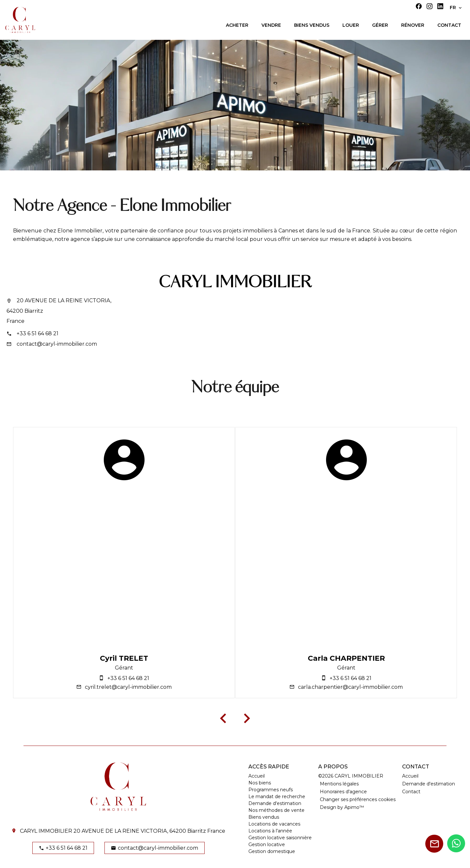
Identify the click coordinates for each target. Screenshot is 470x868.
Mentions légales (339, 784)
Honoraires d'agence (343, 792)
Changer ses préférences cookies (358, 799)
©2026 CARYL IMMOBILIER (351, 776)
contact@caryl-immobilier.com (57, 344)
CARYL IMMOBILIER (235, 283)
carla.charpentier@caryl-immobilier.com (350, 687)
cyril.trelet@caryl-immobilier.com (128, 687)
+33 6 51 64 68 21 (38, 333)
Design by (342, 807)
